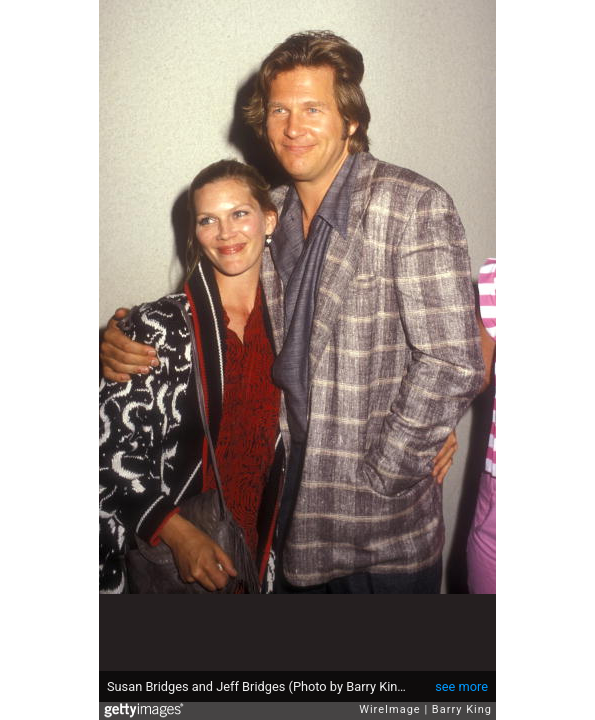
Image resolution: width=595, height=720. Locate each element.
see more (461, 686)
